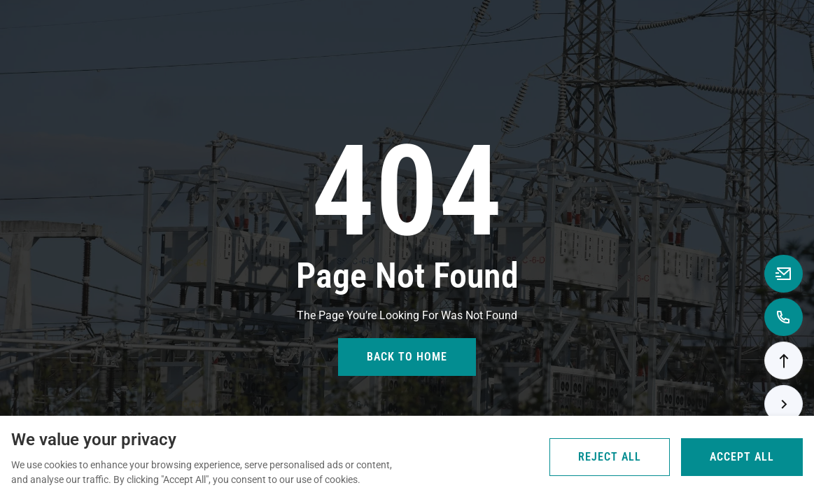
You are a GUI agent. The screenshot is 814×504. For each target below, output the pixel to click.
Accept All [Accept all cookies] (742, 457)
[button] (784, 360)
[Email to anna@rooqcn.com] (784, 274)
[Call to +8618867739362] (784, 317)
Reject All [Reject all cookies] (610, 457)
